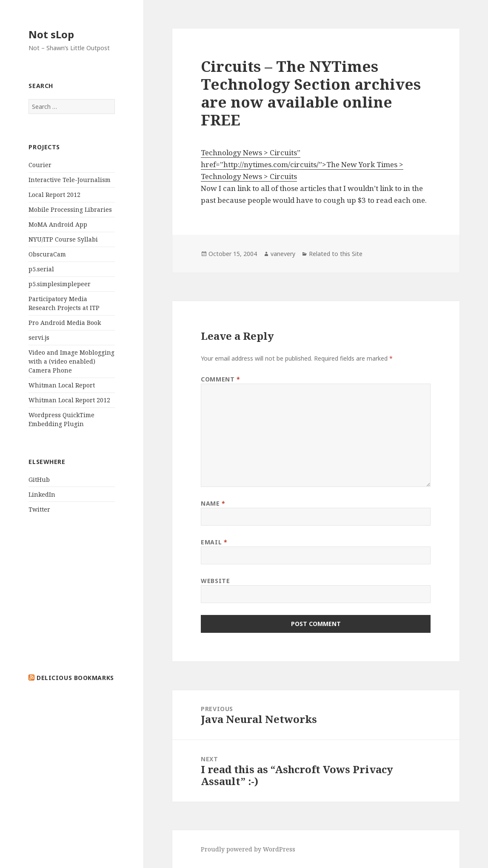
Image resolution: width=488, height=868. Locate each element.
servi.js (39, 337)
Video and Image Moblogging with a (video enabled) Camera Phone (71, 361)
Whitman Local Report (62, 385)
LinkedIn (42, 494)
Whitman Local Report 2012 (69, 400)
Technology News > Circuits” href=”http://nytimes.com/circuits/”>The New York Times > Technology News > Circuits (302, 164)
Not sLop (51, 34)
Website (215, 581)
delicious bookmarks (75, 678)
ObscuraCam (47, 254)
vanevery (283, 254)
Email (214, 542)
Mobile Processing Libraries (70, 209)
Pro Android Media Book (65, 323)
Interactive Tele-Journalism (70, 180)
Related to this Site (336, 254)
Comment (220, 379)
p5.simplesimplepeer (60, 284)
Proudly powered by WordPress (248, 849)
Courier (40, 165)
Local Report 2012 (54, 195)
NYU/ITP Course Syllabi (63, 239)
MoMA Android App (58, 224)
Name (213, 503)
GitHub (39, 480)
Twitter (39, 509)
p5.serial (41, 269)
